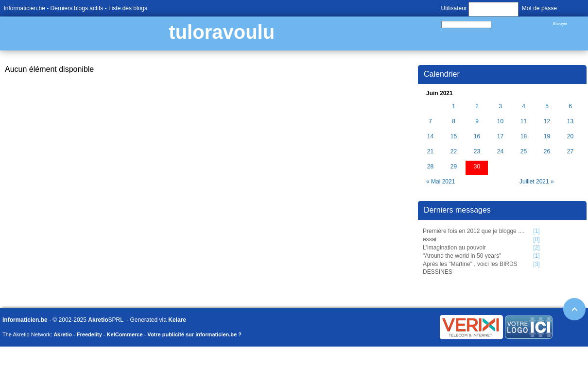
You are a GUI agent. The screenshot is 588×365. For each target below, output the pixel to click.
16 (477, 137)
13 (570, 122)
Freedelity (89, 334)
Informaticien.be (25, 8)
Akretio (98, 320)
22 (454, 152)
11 (524, 122)
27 (570, 152)
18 (524, 137)
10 (500, 122)
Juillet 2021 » (537, 182)
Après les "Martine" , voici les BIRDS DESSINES (470, 268)
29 (454, 167)
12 (547, 122)
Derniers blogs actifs (77, 8)
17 (500, 137)
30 (477, 167)
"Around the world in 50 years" (462, 256)
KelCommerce (125, 334)
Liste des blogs (128, 8)
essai (430, 239)
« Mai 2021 (441, 182)
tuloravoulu (222, 32)
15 (454, 137)
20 (570, 137)
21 (430, 152)
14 (430, 137)
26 (547, 152)
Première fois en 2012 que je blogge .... (474, 231)
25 (524, 152)
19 (547, 137)
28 (430, 167)
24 (500, 152)
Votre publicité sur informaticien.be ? (194, 334)
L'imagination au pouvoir (454, 248)
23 (477, 152)
